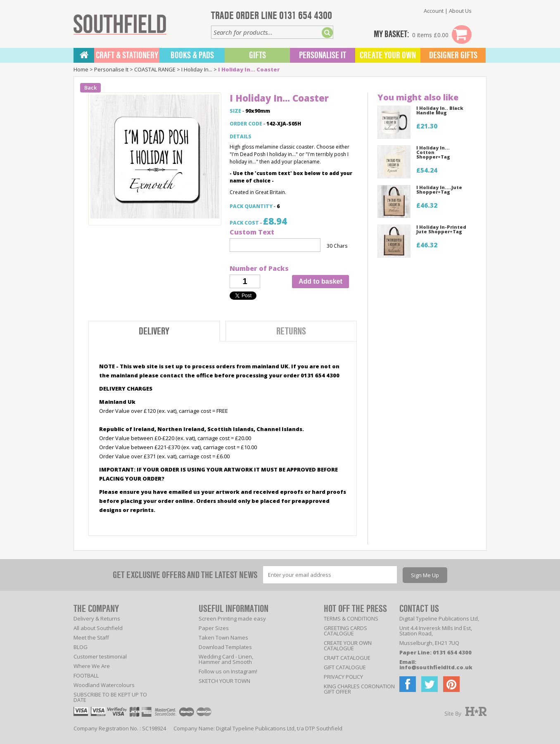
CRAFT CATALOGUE (347, 658)
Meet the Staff (91, 637)
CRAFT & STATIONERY (127, 55)
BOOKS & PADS (192, 55)
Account (434, 11)
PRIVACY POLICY (343, 677)
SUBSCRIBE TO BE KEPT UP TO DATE (110, 697)
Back (90, 88)
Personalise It (323, 55)
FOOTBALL (86, 675)
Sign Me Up (425, 575)
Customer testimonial (100, 656)
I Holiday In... (197, 69)
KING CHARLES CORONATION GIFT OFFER (359, 689)
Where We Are (92, 666)
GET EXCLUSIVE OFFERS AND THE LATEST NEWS (185, 575)
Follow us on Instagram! (228, 671)
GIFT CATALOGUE (345, 667)
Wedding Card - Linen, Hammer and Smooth (226, 659)
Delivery (154, 331)
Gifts (257, 55)
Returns (291, 331)
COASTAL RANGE (155, 69)
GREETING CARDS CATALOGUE (345, 631)
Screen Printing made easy (232, 618)
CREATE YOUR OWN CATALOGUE (348, 646)
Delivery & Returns (97, 618)
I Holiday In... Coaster (249, 69)
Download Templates (225, 647)
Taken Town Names (223, 637)
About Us (460, 11)
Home (81, 69)
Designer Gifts (453, 55)
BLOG (81, 647)
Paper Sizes (214, 628)
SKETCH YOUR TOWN (224, 681)
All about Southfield (98, 628)
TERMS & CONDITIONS (351, 618)
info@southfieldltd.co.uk (436, 667)
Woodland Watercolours (104, 685)
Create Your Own (388, 55)
